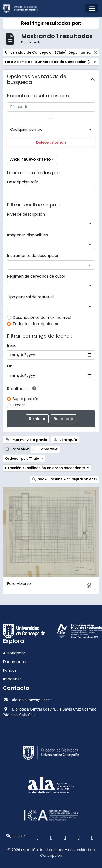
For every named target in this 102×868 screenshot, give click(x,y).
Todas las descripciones (35, 324)
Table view (45, 449)
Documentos (15, 662)
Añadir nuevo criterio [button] (30, 159)
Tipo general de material (30, 297)
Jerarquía (65, 440)
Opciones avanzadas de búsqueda (37, 79)
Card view (17, 449)
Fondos (10, 670)
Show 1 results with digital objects (65, 479)
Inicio (12, 345)
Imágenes (12, 679)
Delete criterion (51, 142)
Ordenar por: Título (23, 459)
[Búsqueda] (51, 107)
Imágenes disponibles (27, 235)
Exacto (19, 405)
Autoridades (14, 653)
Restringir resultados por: (51, 23)
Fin (10, 366)
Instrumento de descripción (33, 256)
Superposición (26, 399)
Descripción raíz (22, 182)
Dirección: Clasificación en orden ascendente (45, 468)
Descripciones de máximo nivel (42, 318)
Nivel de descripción (26, 214)
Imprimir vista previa (26, 440)
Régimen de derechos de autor (36, 276)
